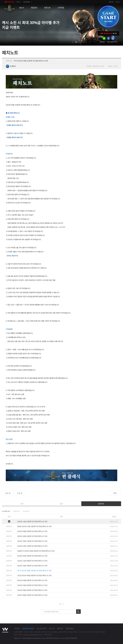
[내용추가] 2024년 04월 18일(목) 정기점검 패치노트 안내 (36, 551)
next (90, 42)
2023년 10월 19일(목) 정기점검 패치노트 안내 (32, 566)
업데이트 (101, 504)
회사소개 (52, 629)
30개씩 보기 (17, 511)
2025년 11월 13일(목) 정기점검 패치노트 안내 (32, 521)
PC (19, 2)
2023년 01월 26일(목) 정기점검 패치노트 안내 (32, 585)
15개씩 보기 (7, 511)
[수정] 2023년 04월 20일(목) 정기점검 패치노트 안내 (34, 575)
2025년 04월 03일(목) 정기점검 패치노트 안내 (32, 531)
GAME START (108, 17)
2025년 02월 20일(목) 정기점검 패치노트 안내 (32, 536)
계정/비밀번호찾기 (112, 42)
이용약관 (17, 629)
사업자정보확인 (48, 635)
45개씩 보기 (26, 511)
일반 (61, 504)
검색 (78, 612)
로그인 (118, 2)
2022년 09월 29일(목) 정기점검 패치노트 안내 (32, 590)
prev (73, 42)
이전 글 (8, 493)
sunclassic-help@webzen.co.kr (33, 635)
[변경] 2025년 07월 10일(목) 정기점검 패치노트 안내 (34, 526)
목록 (115, 493)
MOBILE (28, 2)
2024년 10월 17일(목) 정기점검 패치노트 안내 (32, 541)
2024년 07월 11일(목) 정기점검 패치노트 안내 (32, 546)
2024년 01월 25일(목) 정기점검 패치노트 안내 (32, 556)
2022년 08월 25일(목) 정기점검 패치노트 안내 (32, 595)
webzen (9, 2)
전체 (22, 504)
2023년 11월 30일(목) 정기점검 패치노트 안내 (32, 561)
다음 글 (20, 493)
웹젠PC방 (60, 629)
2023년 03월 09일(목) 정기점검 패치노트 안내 (32, 580)
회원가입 (111, 2)
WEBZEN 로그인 (108, 33)
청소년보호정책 (41, 629)
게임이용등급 (70, 629)
